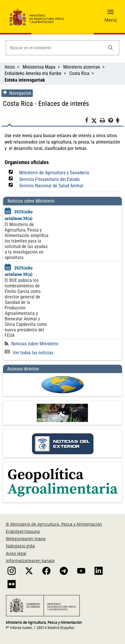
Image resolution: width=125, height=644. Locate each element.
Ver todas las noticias (29, 353)
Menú (111, 20)
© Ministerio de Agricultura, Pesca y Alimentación (54, 524)
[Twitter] (95, 121)
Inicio (10, 67)
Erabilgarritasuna (23, 531)
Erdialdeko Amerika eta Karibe (33, 73)
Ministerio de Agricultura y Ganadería (54, 173)
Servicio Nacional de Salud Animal (51, 186)
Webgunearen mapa (26, 538)
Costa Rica (79, 73)
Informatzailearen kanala (30, 560)
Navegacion (17, 93)
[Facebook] (88, 121)
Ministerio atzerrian (82, 67)
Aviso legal (16, 553)
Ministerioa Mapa (39, 67)
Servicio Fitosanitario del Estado (49, 179)
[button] (110, 14)
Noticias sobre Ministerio (35, 344)
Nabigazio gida (20, 546)
